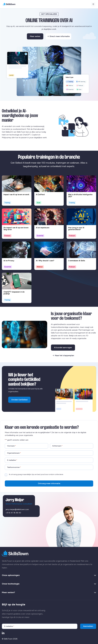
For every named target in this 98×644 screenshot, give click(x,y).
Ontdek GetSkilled (19, 400)
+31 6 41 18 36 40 (13, 513)
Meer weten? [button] (49, 593)
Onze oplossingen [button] (49, 575)
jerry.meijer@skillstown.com (17, 509)
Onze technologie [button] (49, 584)
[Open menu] (93, 4)
